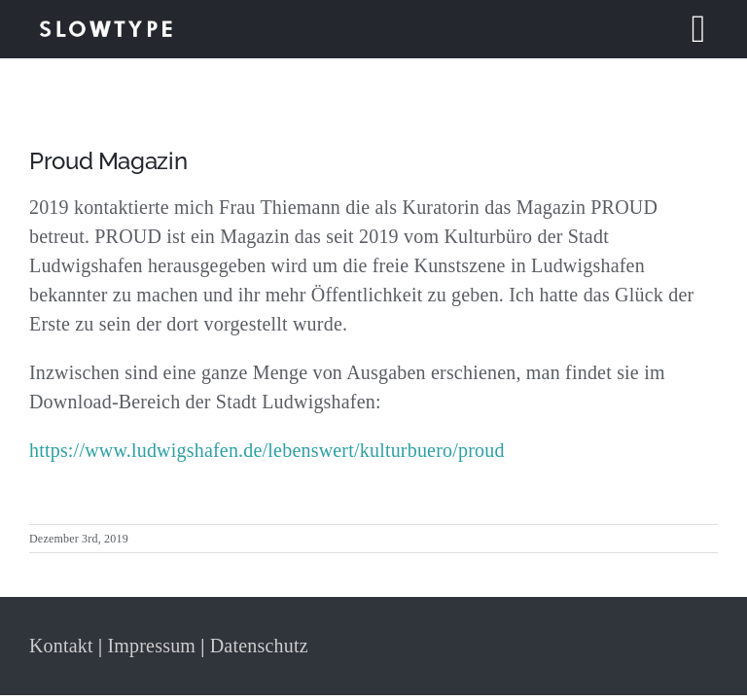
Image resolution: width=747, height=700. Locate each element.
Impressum (151, 646)
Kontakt (61, 646)
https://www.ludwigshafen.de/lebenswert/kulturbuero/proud (267, 450)
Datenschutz (259, 646)
